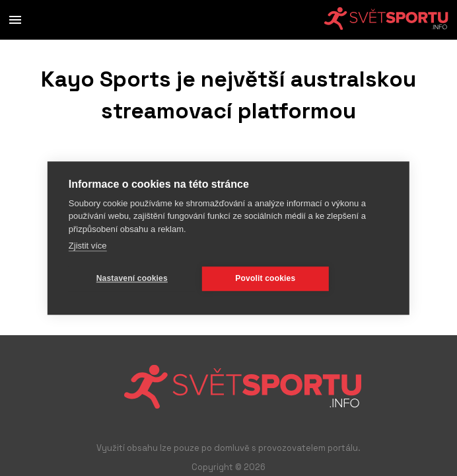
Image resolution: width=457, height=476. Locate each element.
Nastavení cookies (132, 278)
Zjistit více (88, 246)
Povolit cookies (265, 278)
